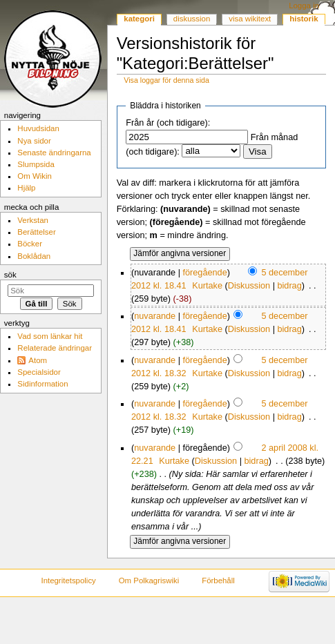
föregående (204, 273)
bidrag (289, 286)
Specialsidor (39, 372)
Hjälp (26, 188)
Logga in (304, 6)
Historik (304, 19)
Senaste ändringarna (54, 153)
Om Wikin (35, 176)
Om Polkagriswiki (149, 580)
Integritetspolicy (68, 580)
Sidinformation (42, 384)
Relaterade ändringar (55, 348)
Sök (10, 275)
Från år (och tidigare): (168, 123)
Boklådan (34, 256)
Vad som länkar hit (50, 336)
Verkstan (33, 220)
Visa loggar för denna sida (166, 80)
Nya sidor (34, 141)
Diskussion (249, 286)
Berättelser (36, 232)
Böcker (30, 244)
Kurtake (207, 286)
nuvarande (155, 316)
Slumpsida (36, 164)
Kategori (139, 19)
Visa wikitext (250, 19)
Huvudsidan (38, 128)
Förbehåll (218, 580)
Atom (38, 360)
